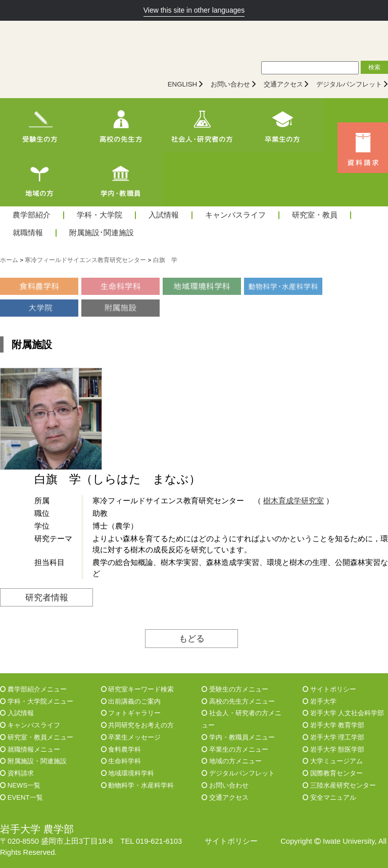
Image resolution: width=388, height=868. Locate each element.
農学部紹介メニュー (33, 689)
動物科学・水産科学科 (138, 785)
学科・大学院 (100, 215)
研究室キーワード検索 (138, 689)
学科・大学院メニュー (37, 701)
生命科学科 (121, 761)
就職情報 (28, 233)
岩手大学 (320, 701)
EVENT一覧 (21, 797)
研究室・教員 (315, 215)
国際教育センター (333, 773)
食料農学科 (121, 749)
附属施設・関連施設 (33, 761)
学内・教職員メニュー (238, 737)
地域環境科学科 (128, 773)
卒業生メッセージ (131, 737)
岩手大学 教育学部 (333, 725)
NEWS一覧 (20, 785)
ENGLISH (183, 84)
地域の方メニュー (232, 761)
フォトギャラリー (131, 713)
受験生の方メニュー (235, 689)
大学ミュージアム (333, 761)
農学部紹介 (32, 215)
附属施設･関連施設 (102, 233)
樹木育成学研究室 (294, 501)
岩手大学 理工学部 (333, 737)
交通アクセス (283, 84)
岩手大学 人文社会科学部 (343, 713)
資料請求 (17, 773)
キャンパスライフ (235, 215)
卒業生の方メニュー (235, 749)
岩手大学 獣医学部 (333, 749)
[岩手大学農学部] (88, 46)
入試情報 (164, 215)
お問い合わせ (230, 84)
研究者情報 (47, 597)
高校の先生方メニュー (238, 701)
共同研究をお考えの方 (138, 725)
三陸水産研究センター (339, 785)
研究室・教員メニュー (37, 737)
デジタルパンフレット (349, 84)
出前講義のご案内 (131, 701)
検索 (374, 67)
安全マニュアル (329, 797)
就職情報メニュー (30, 749)
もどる (192, 638)
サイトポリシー (329, 689)
